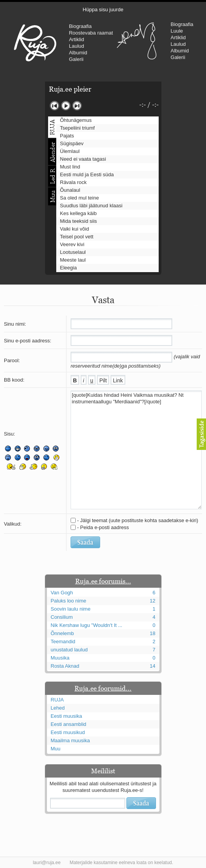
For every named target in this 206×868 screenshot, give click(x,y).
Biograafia (80, 26)
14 (152, 666)
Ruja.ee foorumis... (103, 581)
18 (152, 633)
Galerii (76, 59)
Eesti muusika (67, 716)
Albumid (78, 53)
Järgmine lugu (77, 106)
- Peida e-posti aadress (103, 527)
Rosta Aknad (65, 666)
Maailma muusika (70, 740)
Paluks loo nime (69, 601)
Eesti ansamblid (69, 724)
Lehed (58, 708)
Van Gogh (62, 593)
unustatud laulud (69, 650)
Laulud (77, 46)
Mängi (66, 106)
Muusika (60, 658)
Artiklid (77, 39)
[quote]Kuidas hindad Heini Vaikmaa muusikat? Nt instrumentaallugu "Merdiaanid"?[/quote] (136, 450)
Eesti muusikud (68, 732)
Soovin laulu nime (71, 609)
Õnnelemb (62, 633)
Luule (177, 31)
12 (152, 601)
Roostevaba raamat (91, 33)
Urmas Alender (137, 41)
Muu (56, 749)
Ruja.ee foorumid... (103, 688)
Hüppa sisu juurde (103, 10)
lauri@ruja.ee (47, 863)
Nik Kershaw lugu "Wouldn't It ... (87, 625)
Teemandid (63, 641)
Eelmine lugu (55, 106)
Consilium (62, 617)
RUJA (35, 43)
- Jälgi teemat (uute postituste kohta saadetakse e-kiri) (138, 520)
